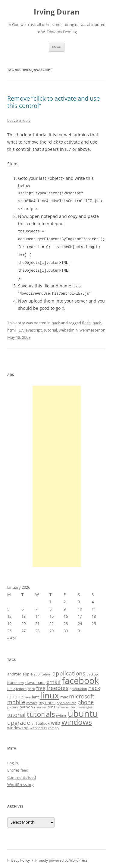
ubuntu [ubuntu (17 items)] (83, 710)
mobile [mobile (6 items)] (16, 699)
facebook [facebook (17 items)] (80, 677)
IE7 (20, 327)
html (11, 327)
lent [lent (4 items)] (35, 694)
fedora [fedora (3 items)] (21, 685)
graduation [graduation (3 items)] (78, 685)
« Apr (12, 635)
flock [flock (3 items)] (31, 685)
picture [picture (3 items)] (13, 704)
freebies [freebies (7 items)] (57, 685)
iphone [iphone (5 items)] (15, 693)
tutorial (50, 327)
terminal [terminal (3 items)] (63, 704)
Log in (13, 759)
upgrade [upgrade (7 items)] (19, 719)
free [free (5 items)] (41, 685)
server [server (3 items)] (42, 704)
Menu (57, 47)
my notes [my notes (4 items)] (47, 699)
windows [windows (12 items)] (77, 718)
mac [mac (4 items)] (64, 694)
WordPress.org (20, 781)
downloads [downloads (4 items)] (35, 679)
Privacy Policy (19, 857)
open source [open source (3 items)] (66, 700)
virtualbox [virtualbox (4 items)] (41, 720)
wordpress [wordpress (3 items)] (38, 725)
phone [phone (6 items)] (86, 699)
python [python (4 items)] (26, 704)
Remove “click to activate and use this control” (53, 102)
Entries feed (18, 767)
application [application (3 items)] (42, 671)
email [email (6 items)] (53, 679)
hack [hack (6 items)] (94, 685)
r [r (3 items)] (35, 704)
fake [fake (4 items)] (11, 685)
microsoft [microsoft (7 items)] (82, 693)
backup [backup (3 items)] (92, 671)
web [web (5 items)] (56, 720)
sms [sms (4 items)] (52, 704)
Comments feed (22, 774)
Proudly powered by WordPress (61, 857)
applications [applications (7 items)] (69, 670)
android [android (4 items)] (14, 671)
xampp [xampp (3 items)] (53, 725)
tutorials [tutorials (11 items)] (41, 711)
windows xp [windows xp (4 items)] (18, 724)
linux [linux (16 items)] (50, 692)
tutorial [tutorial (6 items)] (16, 711)
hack (56, 319)
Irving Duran (57, 12)
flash (86, 319)
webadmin (68, 327)
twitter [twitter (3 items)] (61, 712)
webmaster (90, 327)
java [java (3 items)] (28, 694)
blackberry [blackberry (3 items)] (16, 679)
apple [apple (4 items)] (28, 671)
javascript (33, 327)
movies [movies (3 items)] (32, 700)
